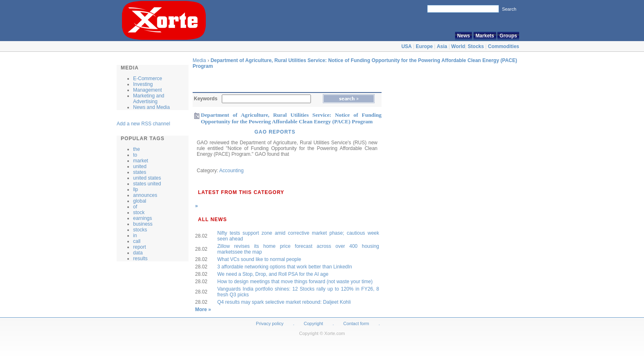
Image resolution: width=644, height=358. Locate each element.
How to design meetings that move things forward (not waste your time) (295, 282)
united (140, 166)
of (135, 207)
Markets (485, 36)
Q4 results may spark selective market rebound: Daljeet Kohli (284, 302)
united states (147, 178)
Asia (442, 46)
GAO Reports (275, 132)
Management (147, 90)
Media (199, 60)
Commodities (504, 46)
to (135, 155)
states (140, 172)
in (135, 236)
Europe (424, 46)
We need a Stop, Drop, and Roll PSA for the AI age (273, 274)
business (143, 224)
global (140, 201)
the (137, 149)
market (141, 161)
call (137, 241)
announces (145, 195)
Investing (143, 84)
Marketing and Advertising (149, 99)
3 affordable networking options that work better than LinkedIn (285, 267)
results (140, 259)
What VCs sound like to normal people (259, 259)
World (458, 46)
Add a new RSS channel (143, 124)
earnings (143, 218)
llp (136, 189)
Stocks (476, 46)
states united (147, 184)
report (139, 247)
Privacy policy (270, 323)
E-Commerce (148, 79)
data (138, 253)
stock (139, 212)
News (463, 36)
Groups (508, 36)
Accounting (231, 171)
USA (406, 46)
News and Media (151, 107)
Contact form (357, 323)
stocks (140, 230)
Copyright (314, 323)
